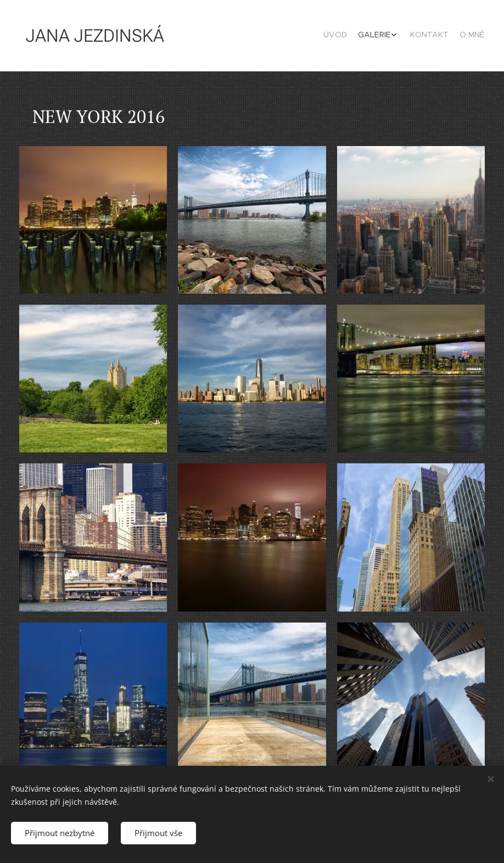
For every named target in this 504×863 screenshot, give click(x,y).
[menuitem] (445, 36)
